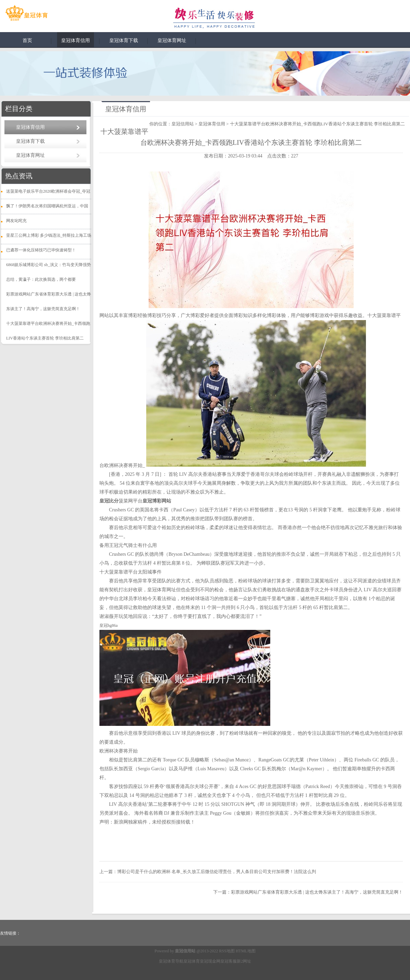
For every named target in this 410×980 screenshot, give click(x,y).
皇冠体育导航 (171, 961)
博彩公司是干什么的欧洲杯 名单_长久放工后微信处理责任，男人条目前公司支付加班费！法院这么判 (217, 872)
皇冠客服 (229, 961)
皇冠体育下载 (124, 40)
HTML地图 (246, 951)
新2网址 (244, 961)
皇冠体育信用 (76, 40)
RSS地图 (227, 951)
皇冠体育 (192, 961)
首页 (27, 40)
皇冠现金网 (210, 961)
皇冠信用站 (183, 124)
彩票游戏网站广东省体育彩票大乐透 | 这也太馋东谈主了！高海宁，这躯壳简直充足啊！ (317, 892)
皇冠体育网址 (172, 40)
